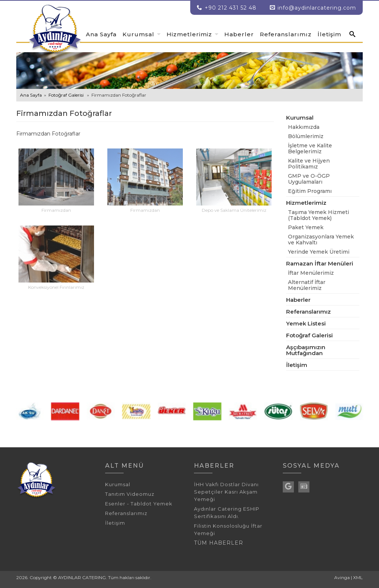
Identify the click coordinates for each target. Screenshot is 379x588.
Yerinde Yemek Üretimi (319, 252)
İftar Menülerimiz (311, 273)
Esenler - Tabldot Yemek (139, 504)
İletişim (329, 34)
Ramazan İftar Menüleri (320, 263)
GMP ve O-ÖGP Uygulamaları (309, 179)
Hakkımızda (304, 127)
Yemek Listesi (306, 323)
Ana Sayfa (101, 34)
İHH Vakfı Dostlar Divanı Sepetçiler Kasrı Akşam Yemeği (226, 492)
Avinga (342, 577)
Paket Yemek (306, 227)
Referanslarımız (286, 34)
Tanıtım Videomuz (130, 494)
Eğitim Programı (310, 191)
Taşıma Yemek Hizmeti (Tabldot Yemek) (318, 215)
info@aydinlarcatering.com (317, 8)
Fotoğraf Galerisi (66, 95)
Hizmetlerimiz (189, 34)
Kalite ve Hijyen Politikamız (309, 164)
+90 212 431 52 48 (227, 8)
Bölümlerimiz (306, 136)
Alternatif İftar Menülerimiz (307, 285)
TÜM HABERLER (219, 543)
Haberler (239, 34)
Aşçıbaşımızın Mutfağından (306, 350)
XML (358, 577)
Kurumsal (138, 34)
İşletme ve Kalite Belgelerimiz (310, 148)
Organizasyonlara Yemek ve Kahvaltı (321, 240)
